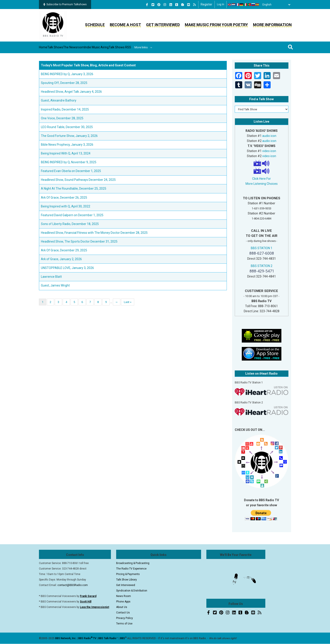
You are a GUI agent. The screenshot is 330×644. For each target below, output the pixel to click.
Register (206, 4)
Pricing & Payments (128, 574)
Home (47, 47)
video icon (269, 151)
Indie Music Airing (124, 47)
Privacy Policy (125, 618)
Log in (221, 4)
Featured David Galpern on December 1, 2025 (72, 215)
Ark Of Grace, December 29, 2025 (64, 250)
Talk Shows (66, 47)
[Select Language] (275, 5)
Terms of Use (124, 624)
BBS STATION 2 (262, 266)
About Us (122, 607)
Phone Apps (123, 602)
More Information (272, 25)
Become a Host (125, 25)
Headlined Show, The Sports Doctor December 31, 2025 (79, 241)
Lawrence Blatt (51, 277)
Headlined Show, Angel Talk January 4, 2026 (71, 92)
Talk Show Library (126, 580)
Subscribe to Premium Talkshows (65, 4)
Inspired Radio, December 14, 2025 (65, 109)
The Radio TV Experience (131, 569)
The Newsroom (93, 47)
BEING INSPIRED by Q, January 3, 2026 (67, 74)
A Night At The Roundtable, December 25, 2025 (74, 189)
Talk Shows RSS (155, 47)
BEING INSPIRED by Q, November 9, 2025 (69, 162)
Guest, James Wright (55, 285)
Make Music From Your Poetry (216, 25)
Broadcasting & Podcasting (133, 563)
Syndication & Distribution (132, 591)
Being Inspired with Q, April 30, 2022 (66, 206)
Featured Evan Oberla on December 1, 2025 (71, 171)
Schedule (95, 25)
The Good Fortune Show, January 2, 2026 (69, 136)
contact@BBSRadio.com (73, 585)
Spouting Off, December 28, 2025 (64, 83)
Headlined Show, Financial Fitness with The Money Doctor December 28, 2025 (94, 233)
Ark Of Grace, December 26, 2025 (64, 198)
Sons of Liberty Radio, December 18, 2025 (70, 224)
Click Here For (261, 179)
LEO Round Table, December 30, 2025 (67, 127)
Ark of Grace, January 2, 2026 (61, 259)
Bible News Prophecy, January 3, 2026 (67, 145)
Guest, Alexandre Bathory (59, 100)
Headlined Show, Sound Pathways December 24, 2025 (78, 180)
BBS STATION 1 (262, 248)
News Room (124, 596)
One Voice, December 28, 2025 (62, 118)
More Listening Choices (262, 184)
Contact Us (123, 613)
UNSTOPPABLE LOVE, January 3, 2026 (67, 268)
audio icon (269, 136)
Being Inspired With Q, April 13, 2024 (66, 153)
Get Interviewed (163, 25)
